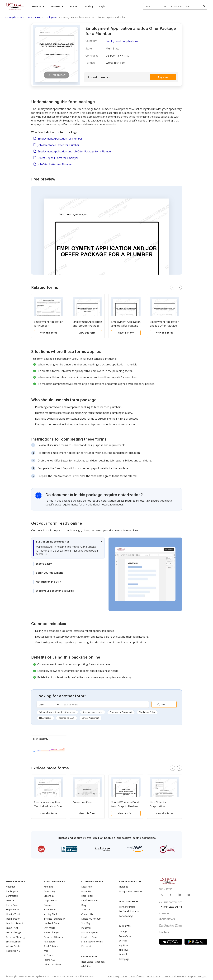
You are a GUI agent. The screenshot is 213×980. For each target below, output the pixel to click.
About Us (86, 891)
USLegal (123, 931)
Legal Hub (87, 887)
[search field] (188, 6)
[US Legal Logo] (168, 881)
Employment (13, 910)
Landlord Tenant (15, 923)
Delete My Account (91, 919)
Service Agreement (90, 718)
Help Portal (87, 896)
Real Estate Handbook (93, 962)
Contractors (12, 896)
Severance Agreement (93, 712)
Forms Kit (86, 946)
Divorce (10, 900)
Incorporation (13, 919)
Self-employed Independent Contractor (57, 712)
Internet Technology (54, 919)
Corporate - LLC (52, 900)
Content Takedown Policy (174, 976)
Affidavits (48, 887)
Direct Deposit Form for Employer (58, 158)
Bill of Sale (49, 896)
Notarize (123, 887)
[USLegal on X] (162, 895)
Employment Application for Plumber (60, 139)
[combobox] (156, 6)
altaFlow (123, 950)
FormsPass (125, 936)
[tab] (68, 548)
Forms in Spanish (90, 932)
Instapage (124, 959)
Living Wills (49, 928)
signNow (124, 945)
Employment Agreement (121, 712)
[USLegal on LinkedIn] (180, 895)
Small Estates (51, 946)
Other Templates (52, 964)
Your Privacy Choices (117, 976)
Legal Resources (90, 900)
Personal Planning (15, 937)
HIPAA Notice (45, 718)
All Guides (86, 966)
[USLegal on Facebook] (171, 895)
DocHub (123, 954)
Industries (86, 928)
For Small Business (129, 911)
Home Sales (12, 905)
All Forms (49, 955)
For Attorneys (126, 916)
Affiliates (86, 910)
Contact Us (87, 914)
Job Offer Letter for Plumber (55, 164)
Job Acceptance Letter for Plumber (58, 145)
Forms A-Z (49, 960)
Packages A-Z (13, 951)
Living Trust (12, 928)
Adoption (11, 887)
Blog (84, 905)
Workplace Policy (147, 712)
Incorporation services (131, 891)
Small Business (14, 942)
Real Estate (50, 942)
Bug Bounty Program (198, 976)
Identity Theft (13, 914)
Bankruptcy (12, 891)
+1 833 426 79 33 (171, 907)
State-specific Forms (92, 942)
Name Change (13, 932)
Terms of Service (137, 976)
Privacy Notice (154, 976)
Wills (46, 951)
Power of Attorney (53, 937)
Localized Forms (90, 937)
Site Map (86, 923)
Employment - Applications (122, 41)
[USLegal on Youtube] (189, 895)
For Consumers (127, 907)
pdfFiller (123, 941)
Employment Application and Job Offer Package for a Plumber (75, 151)
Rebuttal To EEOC (67, 718)
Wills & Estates (14, 946)
